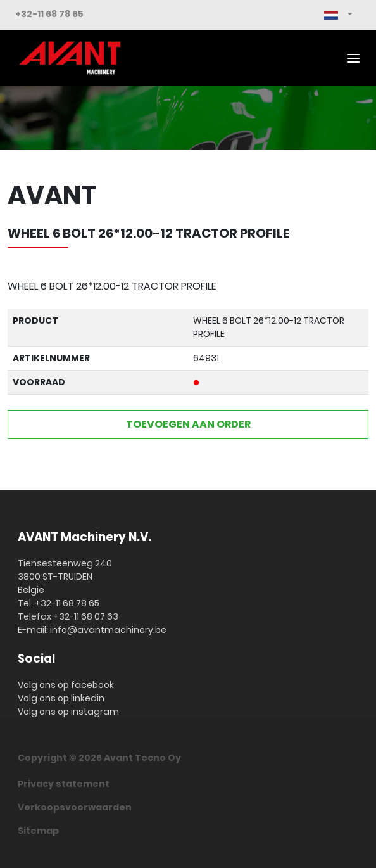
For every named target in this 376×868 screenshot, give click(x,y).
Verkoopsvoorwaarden (75, 807)
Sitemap (38, 831)
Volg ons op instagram (68, 712)
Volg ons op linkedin (61, 698)
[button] (338, 15)
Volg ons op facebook (66, 685)
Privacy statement (64, 784)
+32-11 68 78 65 (49, 14)
